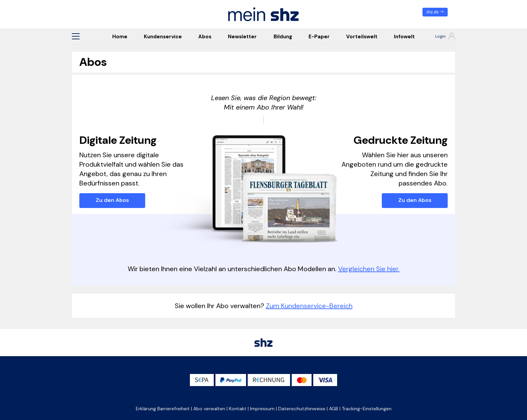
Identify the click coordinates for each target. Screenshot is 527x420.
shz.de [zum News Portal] (435, 12)
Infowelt (404, 37)
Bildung (283, 37)
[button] (76, 36)
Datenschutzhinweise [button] (302, 409)
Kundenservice (163, 37)
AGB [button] (334, 409)
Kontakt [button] (238, 409)
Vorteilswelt (362, 37)
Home (120, 37)
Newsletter (242, 37)
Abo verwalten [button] (209, 409)
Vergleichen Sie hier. (369, 269)
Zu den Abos (112, 200)
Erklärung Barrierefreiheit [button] (163, 409)
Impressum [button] (262, 409)
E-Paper (319, 37)
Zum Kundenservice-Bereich (309, 306)
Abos (205, 37)
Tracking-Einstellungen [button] (367, 409)
